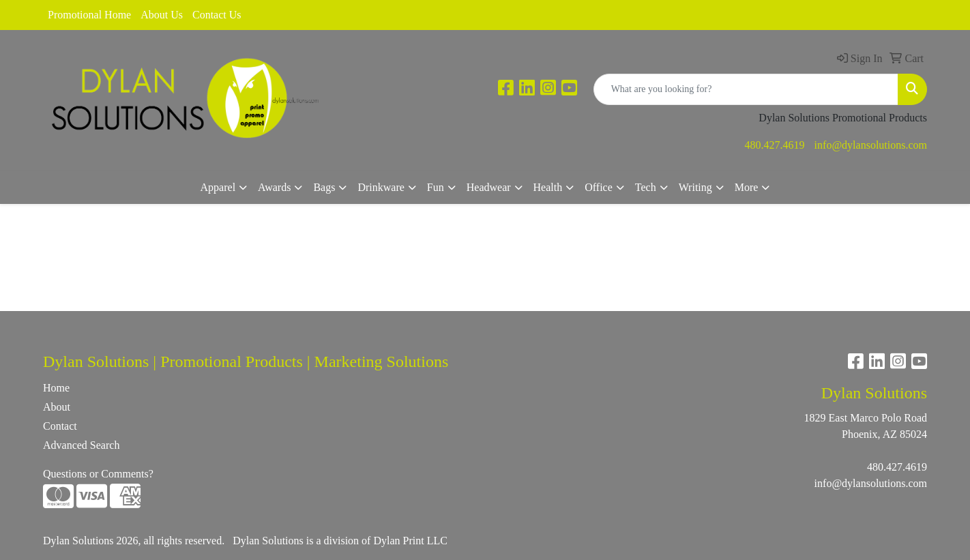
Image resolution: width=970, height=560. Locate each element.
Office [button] (599, 187)
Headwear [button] (489, 187)
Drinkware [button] (381, 187)
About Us (162, 15)
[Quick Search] (746, 89)
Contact (60, 426)
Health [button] (548, 187)
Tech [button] (646, 187)
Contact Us (217, 15)
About (57, 407)
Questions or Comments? (98, 474)
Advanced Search (81, 445)
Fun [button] (436, 187)
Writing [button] (695, 187)
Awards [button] (274, 187)
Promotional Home (89, 15)
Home (56, 388)
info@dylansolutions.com (871, 145)
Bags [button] (324, 187)
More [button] (747, 187)
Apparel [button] (218, 187)
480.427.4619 (775, 145)
